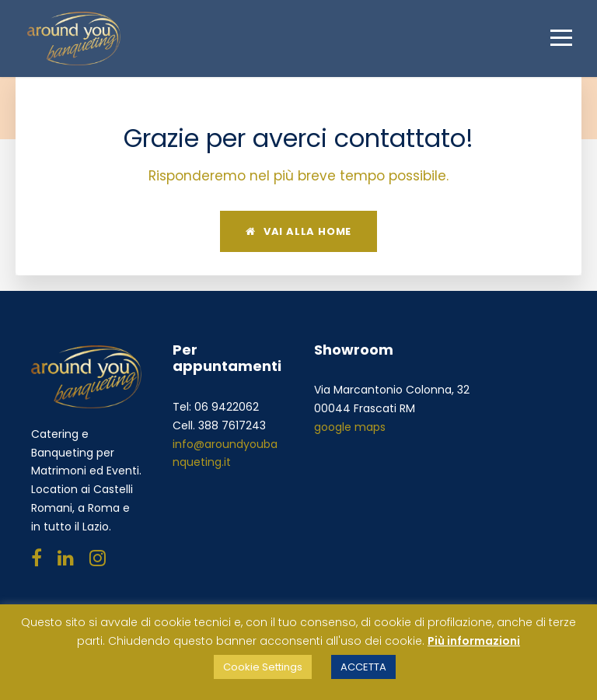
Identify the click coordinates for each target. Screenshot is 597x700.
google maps (350, 427)
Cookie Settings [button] (263, 667)
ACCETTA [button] (363, 667)
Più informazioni (474, 641)
